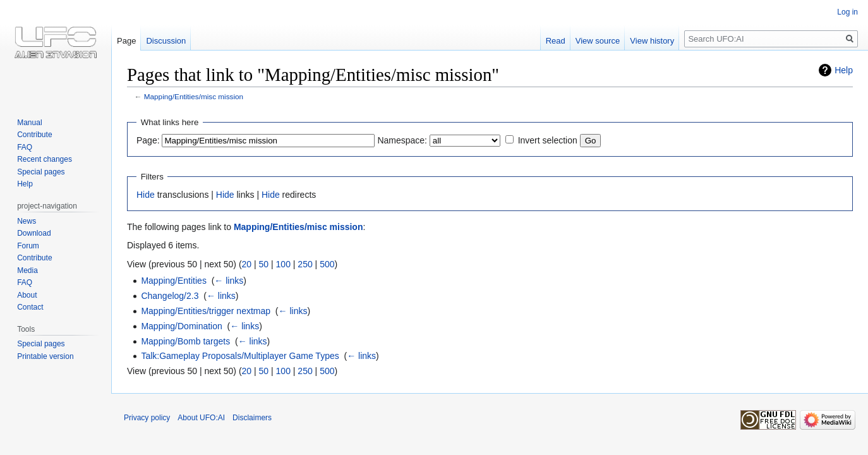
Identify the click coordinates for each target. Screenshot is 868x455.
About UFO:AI (201, 418)
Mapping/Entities (174, 281)
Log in (847, 12)
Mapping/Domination (181, 326)
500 (327, 264)
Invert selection (548, 140)
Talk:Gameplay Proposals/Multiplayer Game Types (240, 356)
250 (305, 264)
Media (27, 270)
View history (652, 41)
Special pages (41, 172)
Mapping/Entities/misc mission (194, 96)
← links (229, 281)
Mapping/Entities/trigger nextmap (206, 311)
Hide (146, 195)
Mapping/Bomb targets (185, 341)
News (27, 221)
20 (247, 264)
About (27, 295)
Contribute (34, 135)
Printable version (45, 356)
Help (844, 70)
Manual (29, 123)
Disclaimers (252, 418)
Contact (30, 307)
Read (556, 41)
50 (264, 264)
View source (598, 41)
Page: (148, 140)
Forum (28, 246)
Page (126, 41)
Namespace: (402, 140)
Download (34, 233)
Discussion (166, 41)
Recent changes (45, 159)
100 (283, 264)
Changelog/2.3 (170, 296)
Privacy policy (147, 418)
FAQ (25, 147)
